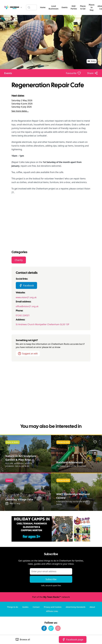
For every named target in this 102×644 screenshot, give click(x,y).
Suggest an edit (28, 354)
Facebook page (73, 639)
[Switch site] (21, 7)
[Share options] (92, 73)
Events (8, 73)
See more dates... (20, 111)
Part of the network (51, 597)
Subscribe (51, 579)
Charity (19, 260)
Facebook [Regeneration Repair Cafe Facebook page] (26, 285)
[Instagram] (58, 628)
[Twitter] (51, 628)
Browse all (23, 639)
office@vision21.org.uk (27, 306)
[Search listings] (31, 7)
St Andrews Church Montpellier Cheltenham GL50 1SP (43, 324)
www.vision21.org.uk (26, 297)
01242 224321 (23, 315)
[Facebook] (44, 628)
